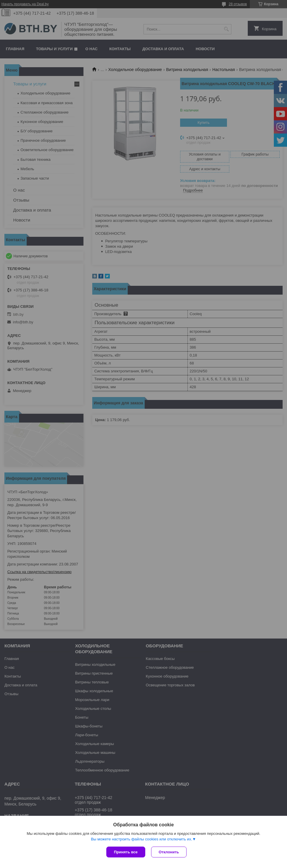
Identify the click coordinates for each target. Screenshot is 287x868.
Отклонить (169, 852)
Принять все (126, 852)
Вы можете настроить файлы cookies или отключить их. (141, 839)
